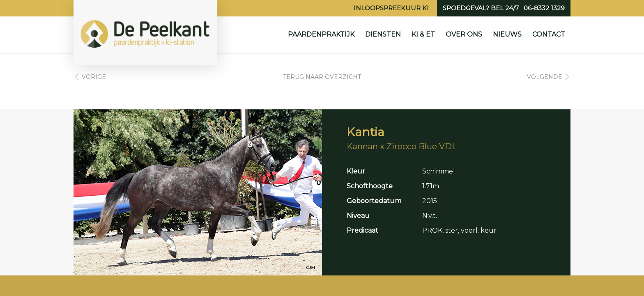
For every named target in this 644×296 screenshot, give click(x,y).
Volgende (545, 77)
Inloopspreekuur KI (391, 8)
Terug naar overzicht (322, 77)
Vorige (94, 77)
